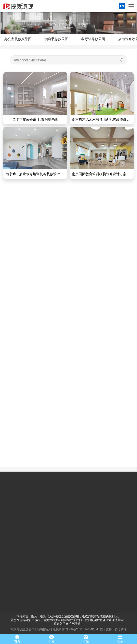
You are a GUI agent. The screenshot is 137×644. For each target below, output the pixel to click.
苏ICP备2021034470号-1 (82, 629)
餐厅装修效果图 (93, 39)
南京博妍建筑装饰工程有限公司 (31, 629)
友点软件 (121, 629)
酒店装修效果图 (56, 39)
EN (122, 6)
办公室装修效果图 (18, 39)
